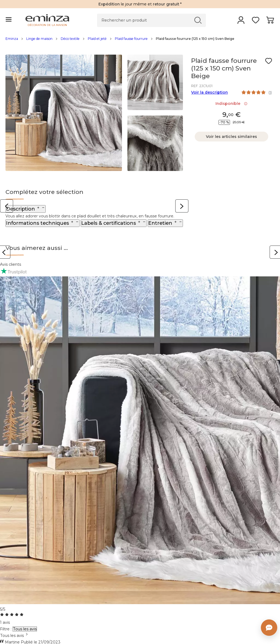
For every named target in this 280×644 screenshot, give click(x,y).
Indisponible (231, 104)
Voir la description (209, 92)
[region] (140, 42)
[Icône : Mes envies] (269, 61)
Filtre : (6, 629)
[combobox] (140, 636)
